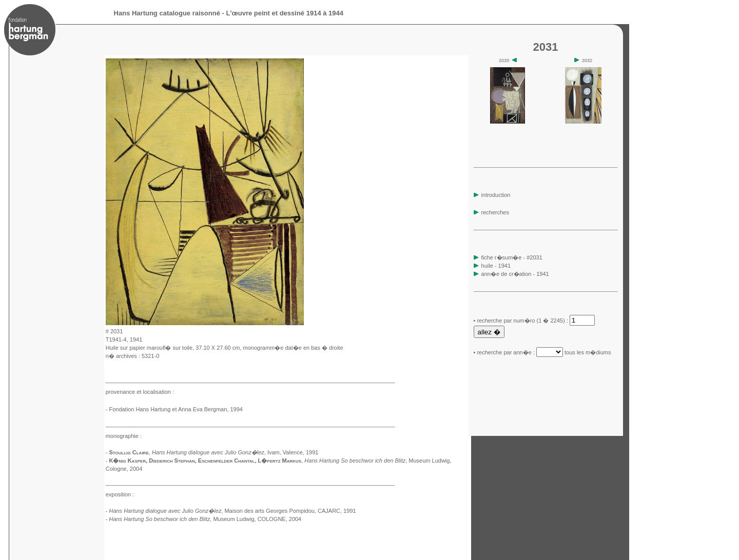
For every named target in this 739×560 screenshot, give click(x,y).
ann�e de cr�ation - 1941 (515, 274)
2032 (583, 61)
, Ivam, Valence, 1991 (235, 452)
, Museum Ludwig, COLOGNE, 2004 (205, 519)
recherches (491, 212)
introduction (492, 195)
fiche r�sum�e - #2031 (511, 257)
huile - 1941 (496, 266)
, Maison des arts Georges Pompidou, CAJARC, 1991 (232, 511)
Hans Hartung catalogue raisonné (167, 13)
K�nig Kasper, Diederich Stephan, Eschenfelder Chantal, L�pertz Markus (205, 461)
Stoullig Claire (129, 452)
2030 (508, 61)
